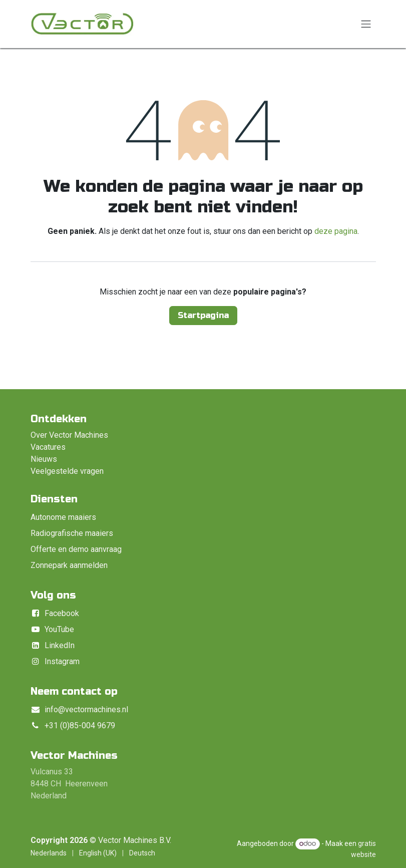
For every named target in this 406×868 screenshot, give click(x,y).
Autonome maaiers (63, 517)
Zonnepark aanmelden (69, 565)
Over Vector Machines (69, 435)
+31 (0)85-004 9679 (80, 726)
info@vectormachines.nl (86, 709)
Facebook (62, 613)
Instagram (62, 661)
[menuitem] (49, 853)
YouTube (59, 629)
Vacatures (48, 447)
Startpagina (203, 315)
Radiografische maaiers (72, 533)
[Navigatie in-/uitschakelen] (366, 24)
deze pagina (336, 231)
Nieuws (44, 459)
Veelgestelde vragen (67, 471)
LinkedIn (60, 645)
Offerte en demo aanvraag (76, 549)
